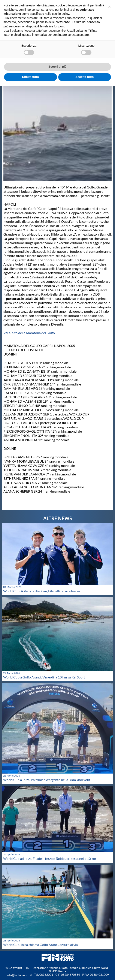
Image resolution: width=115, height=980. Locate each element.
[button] (109, 7)
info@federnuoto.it (19, 975)
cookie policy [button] (60, 14)
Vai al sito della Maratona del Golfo (29, 333)
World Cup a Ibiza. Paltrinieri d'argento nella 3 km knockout (47, 780)
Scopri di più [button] (57, 67)
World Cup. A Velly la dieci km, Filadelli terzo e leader (42, 591)
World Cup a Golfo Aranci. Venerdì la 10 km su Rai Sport (44, 677)
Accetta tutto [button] (85, 77)
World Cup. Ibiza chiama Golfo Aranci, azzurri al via (40, 945)
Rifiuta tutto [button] (31, 77)
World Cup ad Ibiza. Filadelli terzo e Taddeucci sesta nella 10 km (50, 858)
